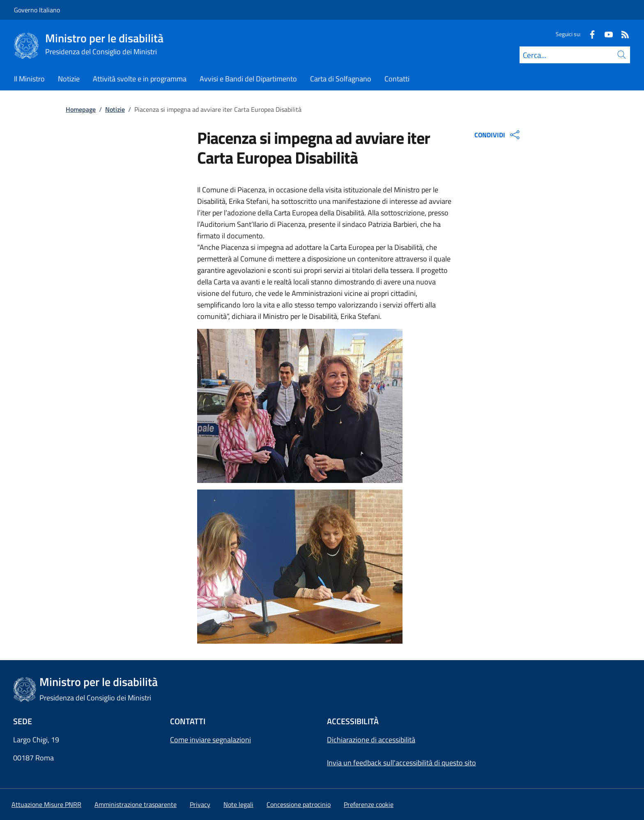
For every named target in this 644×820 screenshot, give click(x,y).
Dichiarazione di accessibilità (371, 740)
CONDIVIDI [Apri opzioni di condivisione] (498, 135)
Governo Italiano (37, 10)
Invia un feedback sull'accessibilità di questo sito (401, 763)
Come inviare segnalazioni (210, 740)
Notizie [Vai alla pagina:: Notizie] (115, 109)
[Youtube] (605, 34)
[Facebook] (589, 34)
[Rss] (622, 34)
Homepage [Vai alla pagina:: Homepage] (81, 109)
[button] (369, 804)
